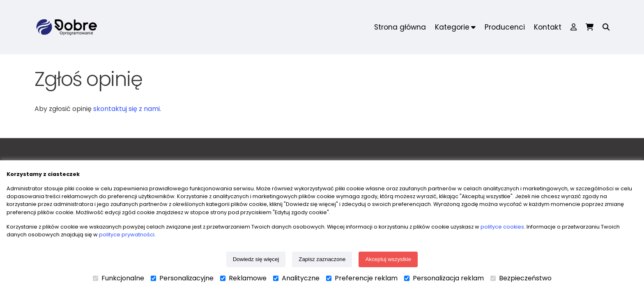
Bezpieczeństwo (521, 278)
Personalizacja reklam (444, 278)
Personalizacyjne (182, 278)
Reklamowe (243, 278)
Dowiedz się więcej (256, 259)
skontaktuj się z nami (126, 109)
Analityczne (296, 278)
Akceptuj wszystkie (388, 259)
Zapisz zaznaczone (322, 259)
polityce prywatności (127, 235)
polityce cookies (502, 227)
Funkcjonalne (118, 278)
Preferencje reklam (362, 278)
